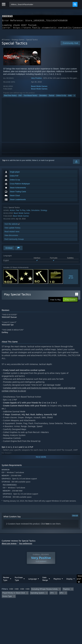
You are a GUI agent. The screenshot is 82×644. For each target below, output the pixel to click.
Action (12, 212)
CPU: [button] (52, 595)
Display (69, 581)
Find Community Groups (14, 241)
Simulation (43, 97)
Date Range (45, 580)
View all (75, 517)
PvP (20, 97)
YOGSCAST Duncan (9, 319)
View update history (12, 229)
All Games (6, 41)
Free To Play (21, 212)
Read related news (12, 233)
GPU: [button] (62, 595)
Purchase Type (19, 580)
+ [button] (74, 97)
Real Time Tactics (10, 97)
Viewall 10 (71, 278)
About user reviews (9, 545)
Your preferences (26, 545)
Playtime (57, 581)
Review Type (6, 580)
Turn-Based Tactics (31, 97)
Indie (70, 97)
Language (32, 581)
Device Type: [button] (7, 598)
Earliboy (5, 334)
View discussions (11, 237)
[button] (11, 591)
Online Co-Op (61, 97)
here (48, 525)
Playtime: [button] (66, 591)
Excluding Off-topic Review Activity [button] (45, 591)
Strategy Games (18, 41)
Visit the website (12, 226)
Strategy (44, 212)
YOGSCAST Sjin (8, 326)
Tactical (52, 97)
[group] (41, 594)
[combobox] (41, 4)
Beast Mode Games (39, 88)
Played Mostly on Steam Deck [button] (14, 595)
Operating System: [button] (38, 595)
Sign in (5, 162)
